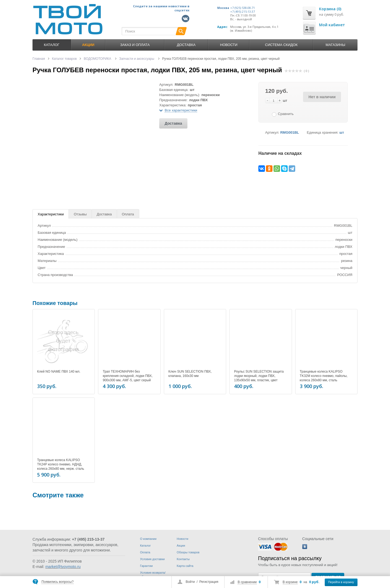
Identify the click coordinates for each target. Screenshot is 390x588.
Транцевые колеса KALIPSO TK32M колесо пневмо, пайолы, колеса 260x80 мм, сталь (324, 376)
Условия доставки (152, 559)
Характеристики (51, 214)
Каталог (52, 45)
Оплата (128, 214)
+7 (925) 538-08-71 (243, 8)
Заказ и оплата (135, 45)
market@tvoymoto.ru (63, 567)
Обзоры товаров (188, 552)
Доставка (186, 45)
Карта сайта (185, 566)
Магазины (335, 45)
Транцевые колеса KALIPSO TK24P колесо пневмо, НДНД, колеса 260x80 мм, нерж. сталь (61, 464)
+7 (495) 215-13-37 (243, 12)
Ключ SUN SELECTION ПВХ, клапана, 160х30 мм (190, 374)
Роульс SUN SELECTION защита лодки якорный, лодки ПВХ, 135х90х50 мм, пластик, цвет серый (259, 378)
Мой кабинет (332, 25)
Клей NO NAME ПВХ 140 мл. (59, 372)
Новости (229, 45)
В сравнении (247, 582)
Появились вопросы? (57, 582)
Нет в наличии (322, 97)
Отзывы (80, 214)
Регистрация (209, 582)
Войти (190, 582)
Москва (223, 8)
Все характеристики (181, 110)
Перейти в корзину (341, 582)
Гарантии (146, 566)
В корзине (290, 582)
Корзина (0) (330, 9)
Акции (181, 546)
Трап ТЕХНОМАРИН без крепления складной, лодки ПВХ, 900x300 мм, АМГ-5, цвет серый (128, 376)
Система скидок (281, 45)
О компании (148, 539)
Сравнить (286, 114)
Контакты (183, 559)
